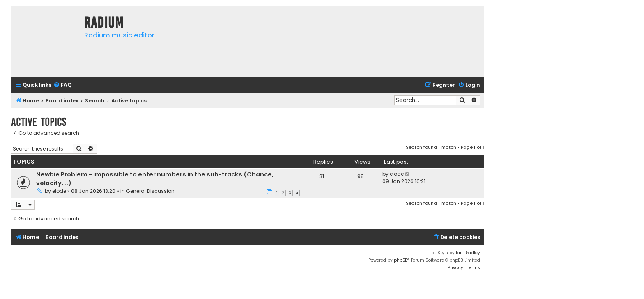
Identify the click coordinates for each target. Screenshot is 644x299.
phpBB (401, 260)
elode (59, 191)
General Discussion (150, 191)
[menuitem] (62, 85)
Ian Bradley (468, 253)
